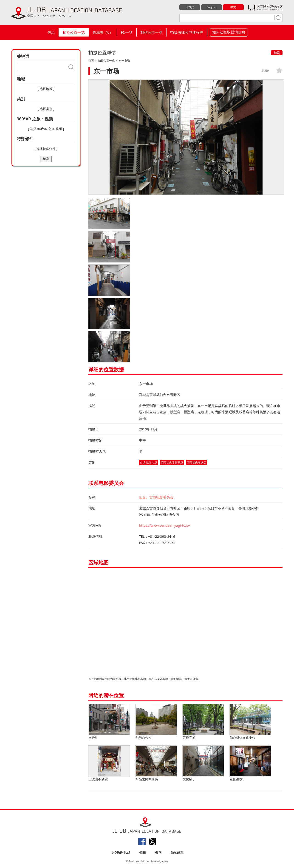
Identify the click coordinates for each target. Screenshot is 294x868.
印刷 (277, 53)
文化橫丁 (203, 763)
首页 (91, 61)
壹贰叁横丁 (250, 763)
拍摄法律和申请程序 (187, 32)
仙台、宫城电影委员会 (156, 497)
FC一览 (127, 32)
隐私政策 (177, 852)
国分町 (109, 722)
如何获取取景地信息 (229, 32)
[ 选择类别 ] (46, 109)
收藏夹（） (103, 32)
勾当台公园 (156, 722)
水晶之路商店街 (156, 763)
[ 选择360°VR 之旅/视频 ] (46, 129)
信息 (51, 32)
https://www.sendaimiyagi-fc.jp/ (165, 525)
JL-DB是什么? (120, 852)
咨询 (158, 852)
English (212, 7)
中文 (233, 7)
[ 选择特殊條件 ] (46, 149)
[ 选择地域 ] (46, 89)
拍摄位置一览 (74, 32)
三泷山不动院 (109, 763)
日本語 (190, 7)
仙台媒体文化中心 (250, 722)
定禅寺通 (203, 722)
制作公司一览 (151, 32)
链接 (143, 852)
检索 (46, 159)
